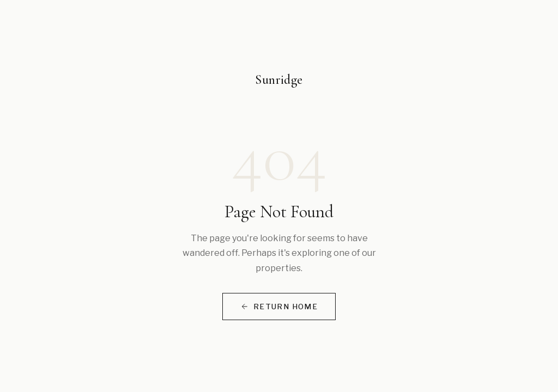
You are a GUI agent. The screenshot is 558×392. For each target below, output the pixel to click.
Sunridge (279, 80)
